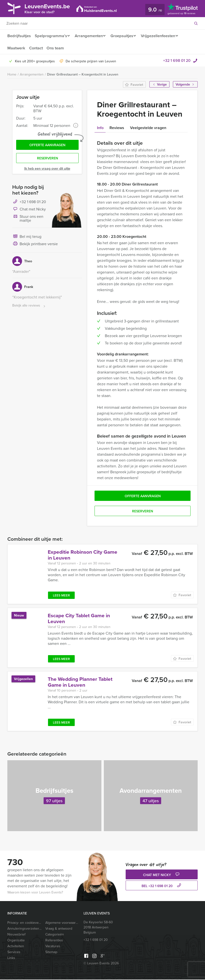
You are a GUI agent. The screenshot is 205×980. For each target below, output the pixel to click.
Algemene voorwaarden (62, 923)
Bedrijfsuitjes (19, 36)
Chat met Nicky (29, 211)
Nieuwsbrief (16, 935)
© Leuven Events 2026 (101, 964)
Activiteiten (16, 947)
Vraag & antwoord (59, 929)
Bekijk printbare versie (35, 246)
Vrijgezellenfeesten (162, 36)
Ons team (56, 48)
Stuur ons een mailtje (28, 220)
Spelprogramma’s (51, 36)
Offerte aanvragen (47, 146)
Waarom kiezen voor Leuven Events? (35, 893)
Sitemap (51, 952)
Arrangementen (90, 36)
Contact (36, 48)
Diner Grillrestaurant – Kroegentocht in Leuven (83, 75)
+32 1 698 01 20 (177, 61)
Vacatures (53, 947)
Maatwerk (16, 48)
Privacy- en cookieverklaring (24, 923)
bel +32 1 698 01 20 (162, 886)
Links (11, 958)
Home (12, 75)
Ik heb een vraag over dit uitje (47, 170)
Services (14, 952)
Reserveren (48, 160)
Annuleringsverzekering (24, 929)
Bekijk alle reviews (29, 307)
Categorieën (55, 935)
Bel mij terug (27, 238)
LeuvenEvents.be (50, 8)
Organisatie (16, 941)
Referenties (54, 941)
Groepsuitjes (124, 36)
